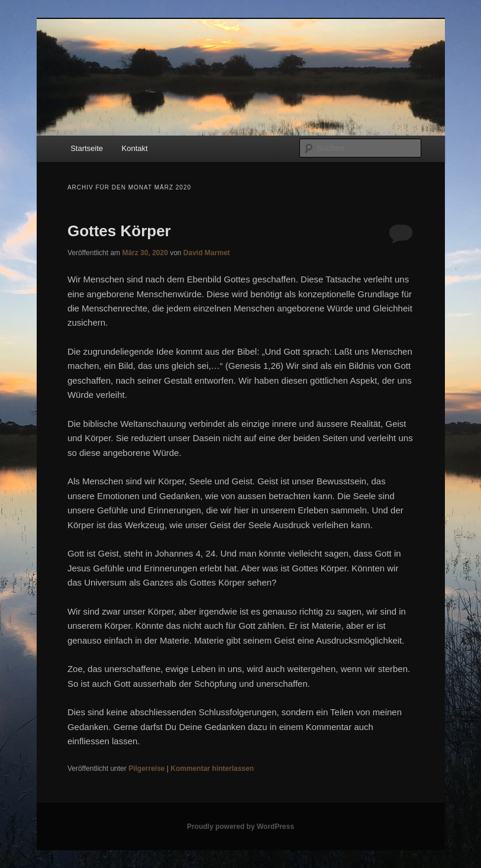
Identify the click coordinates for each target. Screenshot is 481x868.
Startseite (87, 148)
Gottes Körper (119, 231)
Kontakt (135, 148)
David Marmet (207, 253)
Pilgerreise (146, 769)
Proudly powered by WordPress (240, 827)
